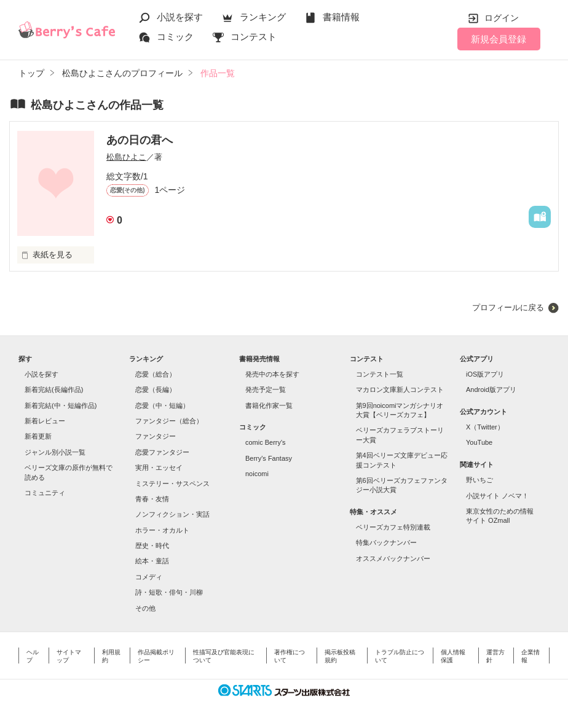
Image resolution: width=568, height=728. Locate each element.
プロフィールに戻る (508, 307)
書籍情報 (341, 17)
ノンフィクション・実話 (172, 514)
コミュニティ (45, 493)
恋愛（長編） (156, 389)
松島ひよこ (126, 157)
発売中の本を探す (272, 374)
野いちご (479, 480)
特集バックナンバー (386, 542)
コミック (175, 37)
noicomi (257, 474)
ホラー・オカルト (162, 530)
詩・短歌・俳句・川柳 (169, 592)
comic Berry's (266, 442)
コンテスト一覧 (380, 374)
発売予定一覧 (266, 389)
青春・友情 (152, 499)
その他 (145, 608)
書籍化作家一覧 (269, 405)
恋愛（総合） (156, 374)
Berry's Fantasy (269, 458)
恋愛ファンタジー (162, 452)
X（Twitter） (485, 427)
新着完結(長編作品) (54, 389)
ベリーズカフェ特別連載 (393, 527)
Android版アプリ (491, 389)
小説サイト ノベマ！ (497, 496)
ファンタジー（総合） (169, 421)
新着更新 (38, 436)
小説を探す (180, 17)
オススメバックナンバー (393, 558)
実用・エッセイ (159, 468)
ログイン (502, 18)
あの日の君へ (140, 140)
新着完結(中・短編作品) (61, 405)
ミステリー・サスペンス (172, 483)
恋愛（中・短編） (162, 405)
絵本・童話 (152, 561)
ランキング (263, 17)
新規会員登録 (499, 39)
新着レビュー (45, 421)
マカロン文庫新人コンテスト (400, 389)
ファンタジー (156, 436)
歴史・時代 (152, 546)
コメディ (149, 577)
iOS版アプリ (485, 374)
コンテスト (254, 37)
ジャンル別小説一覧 (55, 452)
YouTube (479, 442)
